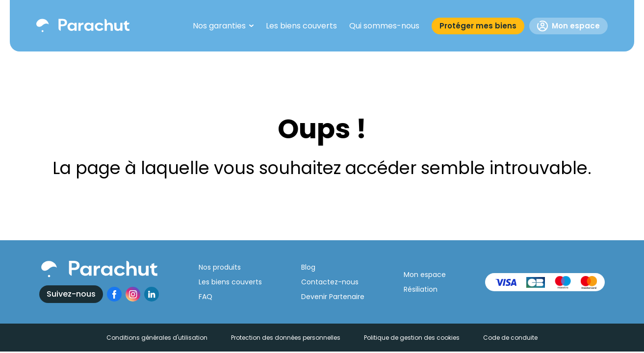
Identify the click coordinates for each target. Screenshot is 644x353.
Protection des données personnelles (286, 338)
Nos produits (220, 267)
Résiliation (421, 289)
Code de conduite (510, 338)
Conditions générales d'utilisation (157, 338)
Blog (308, 267)
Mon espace (568, 26)
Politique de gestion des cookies (412, 338)
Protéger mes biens (478, 26)
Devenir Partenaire (333, 297)
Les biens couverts (230, 282)
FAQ (206, 297)
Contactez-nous (330, 282)
